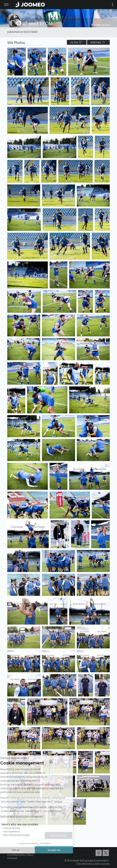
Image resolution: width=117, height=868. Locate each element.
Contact (12, 858)
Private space (100, 24)
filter (77, 42)
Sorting (98, 42)
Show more (58, 835)
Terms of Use (15, 851)
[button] (10, 849)
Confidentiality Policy (21, 855)
